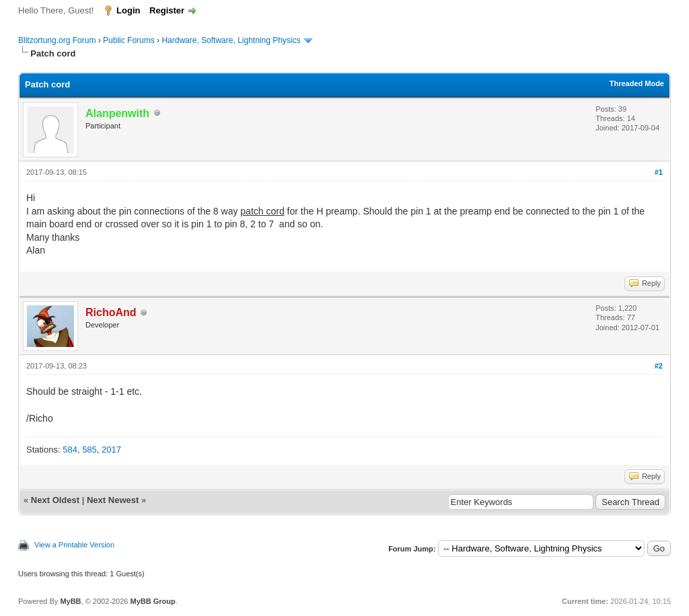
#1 (659, 172)
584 (70, 450)
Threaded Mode (637, 83)
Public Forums (129, 40)
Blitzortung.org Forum (57, 40)
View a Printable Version (74, 545)
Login (128, 10)
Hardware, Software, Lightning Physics (231, 40)
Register (167, 10)
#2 (659, 366)
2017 (111, 450)
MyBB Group (152, 601)
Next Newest (113, 500)
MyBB (70, 601)
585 (89, 450)
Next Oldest (55, 500)
